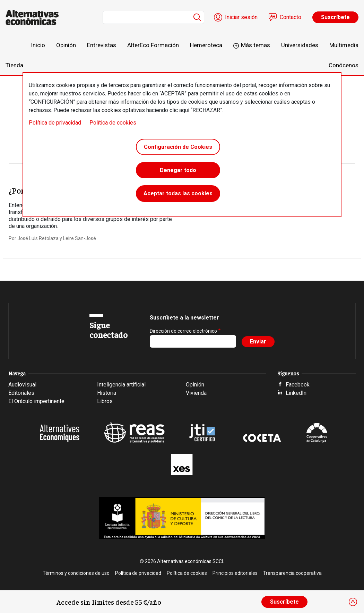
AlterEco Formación (153, 45)
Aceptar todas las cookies (178, 194)
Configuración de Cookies (178, 147)
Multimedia (344, 45)
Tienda (14, 65)
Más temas (255, 45)
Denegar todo (178, 171)
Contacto (291, 17)
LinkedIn (296, 393)
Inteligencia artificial (121, 385)
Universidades (300, 45)
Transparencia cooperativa (292, 573)
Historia (107, 393)
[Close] (353, 602)
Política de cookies (113, 123)
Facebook (298, 385)
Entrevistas (102, 45)
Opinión (66, 45)
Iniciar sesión (241, 17)
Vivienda (196, 393)
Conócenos (344, 65)
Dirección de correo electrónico (183, 331)
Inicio (38, 45)
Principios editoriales (235, 573)
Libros (105, 401)
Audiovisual (22, 385)
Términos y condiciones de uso (76, 573)
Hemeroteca (206, 45)
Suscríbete (335, 17)
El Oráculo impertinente (36, 401)
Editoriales (21, 393)
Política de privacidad (55, 123)
